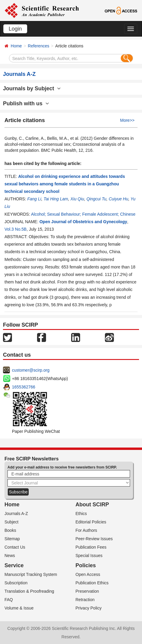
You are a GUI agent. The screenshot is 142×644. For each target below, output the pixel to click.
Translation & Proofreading (29, 591)
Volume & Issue (19, 608)
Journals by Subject (32, 88)
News (10, 556)
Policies (86, 565)
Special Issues (89, 556)
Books (10, 530)
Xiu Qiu (77, 199)
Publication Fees (91, 547)
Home (16, 46)
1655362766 (24, 387)
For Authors (86, 530)
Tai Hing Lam (56, 199)
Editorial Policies (91, 522)
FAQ (9, 600)
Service (14, 565)
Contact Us (15, 547)
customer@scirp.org (31, 370)
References (39, 46)
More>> (127, 120)
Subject (12, 522)
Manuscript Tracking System (31, 574)
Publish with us (26, 103)
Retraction (85, 600)
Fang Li (34, 199)
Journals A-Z (16, 514)
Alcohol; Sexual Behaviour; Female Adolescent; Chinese (83, 214)
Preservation (87, 591)
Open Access (88, 574)
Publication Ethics (92, 583)
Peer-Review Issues (94, 539)
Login (15, 29)
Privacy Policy (89, 608)
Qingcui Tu (96, 199)
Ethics (81, 514)
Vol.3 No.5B (16, 229)
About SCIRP (92, 505)
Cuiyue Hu (119, 199)
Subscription (16, 583)
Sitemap (12, 539)
